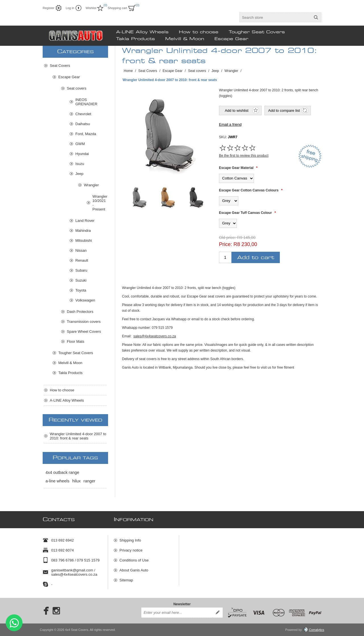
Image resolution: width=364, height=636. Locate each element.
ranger (90, 481)
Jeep (79, 174)
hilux (76, 481)
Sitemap (126, 580)
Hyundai (82, 154)
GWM (80, 144)
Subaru (81, 270)
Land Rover (85, 221)
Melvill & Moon (70, 363)
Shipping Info (130, 540)
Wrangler (91, 185)
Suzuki (81, 280)
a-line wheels (57, 481)
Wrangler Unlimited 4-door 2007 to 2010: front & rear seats (78, 436)
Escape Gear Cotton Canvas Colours (249, 190)
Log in (70, 8)
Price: (226, 244)
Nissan (81, 250)
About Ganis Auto (134, 570)
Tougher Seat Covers (76, 353)
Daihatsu (83, 124)
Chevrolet (83, 114)
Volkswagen (85, 300)
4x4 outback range (62, 472)
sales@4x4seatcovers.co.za (155, 336)
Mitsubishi (84, 240)
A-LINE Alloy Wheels (67, 400)
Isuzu (80, 164)
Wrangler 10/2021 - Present (100, 203)
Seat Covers (60, 66)
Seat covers (77, 88)
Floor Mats (76, 341)
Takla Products (70, 373)
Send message (14, 623)
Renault (82, 260)
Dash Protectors (80, 312)
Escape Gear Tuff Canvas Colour (245, 213)
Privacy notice (131, 550)
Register (48, 8)
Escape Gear (69, 77)
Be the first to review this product (244, 156)
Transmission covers (84, 322)
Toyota (81, 290)
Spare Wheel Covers (84, 332)
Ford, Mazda (86, 134)
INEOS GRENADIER (86, 102)
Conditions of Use (134, 560)
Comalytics (314, 630)
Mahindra (83, 231)
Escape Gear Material (236, 168)
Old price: (227, 238)
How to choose (62, 390)
